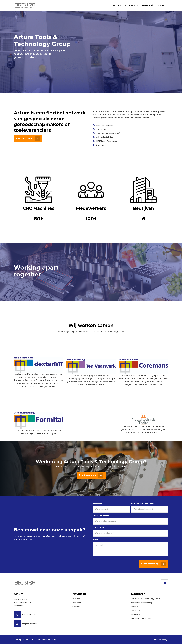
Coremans (136, 614)
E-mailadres (98, 528)
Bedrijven (130, 5)
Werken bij (147, 5)
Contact (161, 5)
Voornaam (97, 504)
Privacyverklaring (161, 640)
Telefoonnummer (101, 516)
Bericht (96, 540)
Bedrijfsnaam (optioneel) (143, 504)
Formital (135, 607)
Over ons (116, 5)
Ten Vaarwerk (137, 610)
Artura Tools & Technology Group (146, 599)
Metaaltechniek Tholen (141, 618)
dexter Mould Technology (142, 603)
